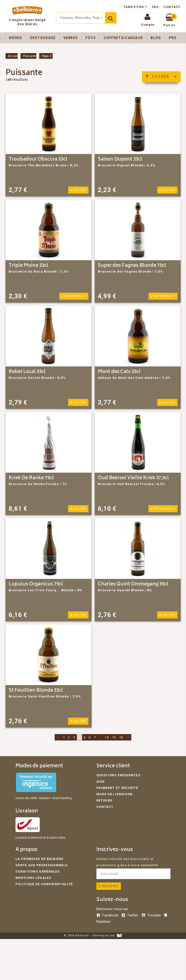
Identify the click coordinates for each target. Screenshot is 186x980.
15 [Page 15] (114, 737)
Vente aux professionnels (42, 865)
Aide (101, 782)
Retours (104, 800)
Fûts (91, 38)
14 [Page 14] (107, 737)
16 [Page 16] (121, 737)
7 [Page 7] (95, 737)
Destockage (43, 38)
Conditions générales (38, 871)
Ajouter (78, 190)
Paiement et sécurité (117, 788)
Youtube (151, 915)
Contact (172, 7)
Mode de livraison (114, 794)
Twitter (130, 915)
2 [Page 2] (69, 737)
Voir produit (74, 296)
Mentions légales (33, 878)
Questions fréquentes (118, 775)
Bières (16, 38)
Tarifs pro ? (136, 7)
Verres (71, 38)
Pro (173, 38)
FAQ (155, 7)
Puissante (29, 56)
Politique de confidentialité (44, 884)
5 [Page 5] (85, 737)
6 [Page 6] (90, 737)
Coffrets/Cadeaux (123, 38)
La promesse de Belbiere (39, 859)
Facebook (108, 915)
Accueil (13, 56)
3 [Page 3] (74, 737)
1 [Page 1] (64, 737)
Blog (156, 38)
